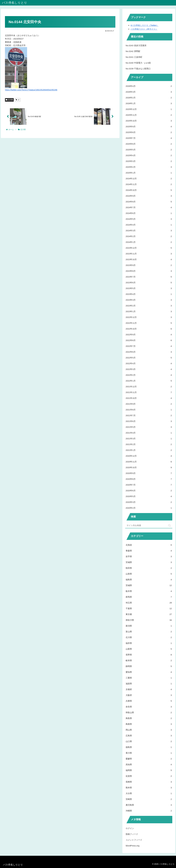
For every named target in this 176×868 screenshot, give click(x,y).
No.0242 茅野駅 (133, 51)
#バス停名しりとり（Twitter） (145, 25)
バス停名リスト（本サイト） (144, 29)
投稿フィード (132, 834)
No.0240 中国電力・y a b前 (138, 63)
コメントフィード (134, 840)
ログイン (130, 828)
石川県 (9, 100)
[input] (149, 525)
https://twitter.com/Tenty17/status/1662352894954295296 (31, 90)
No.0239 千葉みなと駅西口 (138, 69)
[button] (169, 525)
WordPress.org (133, 846)
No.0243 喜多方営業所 (136, 45)
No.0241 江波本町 (134, 57)
